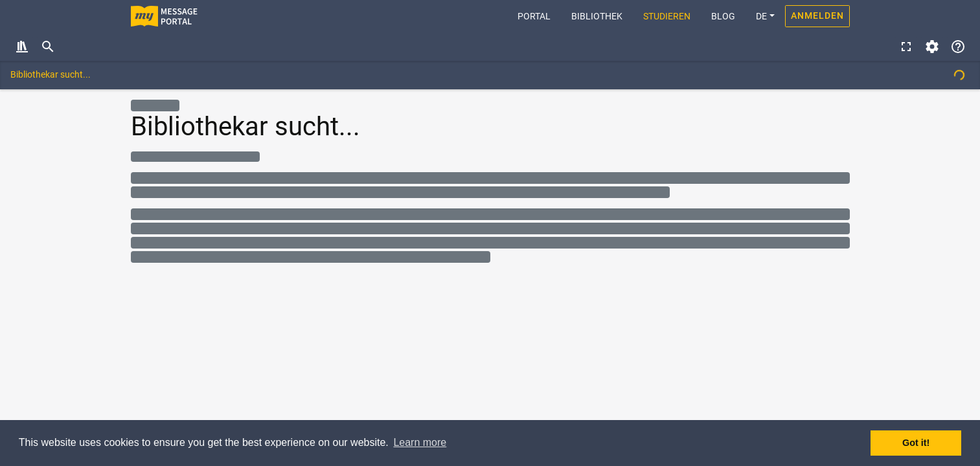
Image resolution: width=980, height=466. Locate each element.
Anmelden (817, 16)
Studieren (667, 16)
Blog (723, 16)
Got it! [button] (916, 443)
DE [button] (761, 16)
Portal (539, 15)
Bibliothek (597, 16)
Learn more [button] (420, 442)
